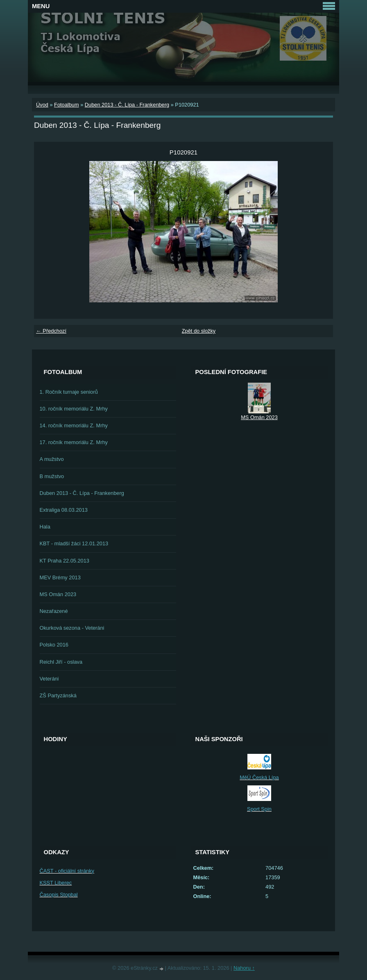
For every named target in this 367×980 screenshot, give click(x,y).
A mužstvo (52, 459)
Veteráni (49, 679)
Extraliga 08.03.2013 (64, 510)
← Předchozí (51, 331)
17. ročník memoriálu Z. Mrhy (74, 442)
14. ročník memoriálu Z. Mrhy (74, 425)
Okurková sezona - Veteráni (72, 628)
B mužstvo (52, 476)
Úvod (42, 105)
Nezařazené (54, 611)
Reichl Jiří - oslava (61, 662)
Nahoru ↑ (244, 968)
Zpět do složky (199, 331)
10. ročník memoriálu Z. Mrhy (74, 409)
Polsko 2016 (54, 645)
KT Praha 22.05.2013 (65, 561)
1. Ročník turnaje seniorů (69, 392)
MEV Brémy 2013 (60, 577)
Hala (45, 527)
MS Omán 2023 (58, 594)
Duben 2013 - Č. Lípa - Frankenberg (127, 105)
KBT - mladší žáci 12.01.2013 (74, 543)
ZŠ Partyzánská (58, 695)
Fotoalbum (66, 105)
